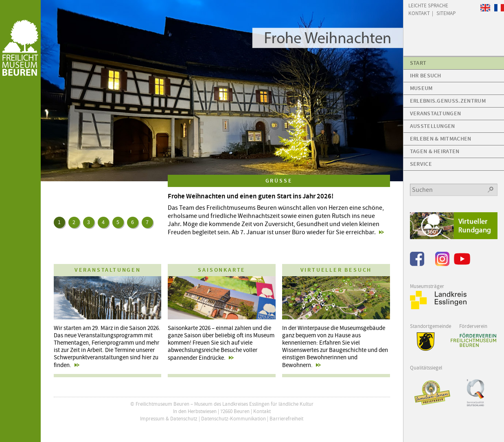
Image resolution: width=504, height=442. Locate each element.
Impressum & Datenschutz (169, 419)
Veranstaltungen (436, 113)
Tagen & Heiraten (435, 151)
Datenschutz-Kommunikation (233, 419)
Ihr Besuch (426, 76)
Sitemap (446, 13)
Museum (421, 88)
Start (418, 63)
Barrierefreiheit (286, 419)
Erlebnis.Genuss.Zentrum (448, 101)
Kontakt (262, 411)
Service (421, 164)
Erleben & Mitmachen (441, 139)
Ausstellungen (433, 126)
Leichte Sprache (428, 5)
